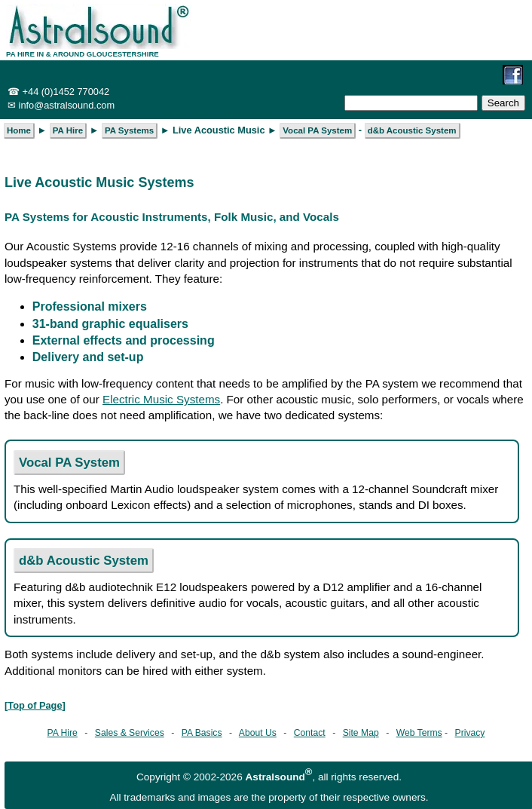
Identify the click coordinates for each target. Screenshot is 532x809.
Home (19, 130)
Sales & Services (130, 733)
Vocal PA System (69, 463)
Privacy (470, 733)
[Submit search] (503, 103)
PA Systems (129, 130)
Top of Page (35, 705)
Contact (310, 733)
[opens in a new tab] (519, 73)
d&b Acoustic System (84, 561)
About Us (258, 733)
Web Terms (419, 733)
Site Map (361, 733)
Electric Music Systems (161, 399)
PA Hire (63, 733)
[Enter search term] (411, 103)
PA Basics (202, 733)
